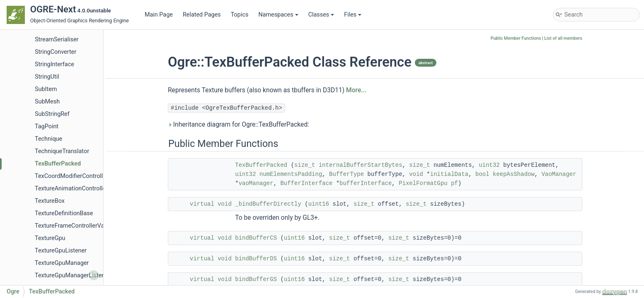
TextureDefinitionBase (64, 213)
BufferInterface (306, 183)
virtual (202, 204)
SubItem (46, 89)
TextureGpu (50, 238)
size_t (305, 165)
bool (482, 174)
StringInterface (54, 64)
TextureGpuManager (62, 263)
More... (356, 90)
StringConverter (56, 52)
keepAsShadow (514, 174)
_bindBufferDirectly (268, 204)
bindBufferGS (256, 279)
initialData (449, 174)
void (416, 174)
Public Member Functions (516, 38)
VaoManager (559, 174)
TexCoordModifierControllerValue (79, 176)
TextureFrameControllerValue (74, 226)
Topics (240, 15)
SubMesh (47, 102)
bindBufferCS (256, 238)
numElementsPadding (291, 174)
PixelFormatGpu (423, 183)
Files (353, 15)
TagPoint (47, 126)
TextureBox (50, 201)
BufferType (346, 174)
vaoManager (256, 183)
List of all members (563, 38)
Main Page (159, 15)
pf (454, 183)
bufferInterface (366, 183)
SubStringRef (52, 114)
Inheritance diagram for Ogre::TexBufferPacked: (238, 125)
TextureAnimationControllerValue (79, 189)
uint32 (489, 165)
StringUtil (47, 77)
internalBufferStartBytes (361, 165)
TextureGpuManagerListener (73, 275)
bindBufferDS (256, 259)
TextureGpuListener (61, 251)
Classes (321, 15)
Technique (48, 139)
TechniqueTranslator (62, 151)
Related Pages (202, 15)
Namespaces (278, 15)
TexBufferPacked (58, 164)
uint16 (319, 204)
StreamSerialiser (57, 40)
